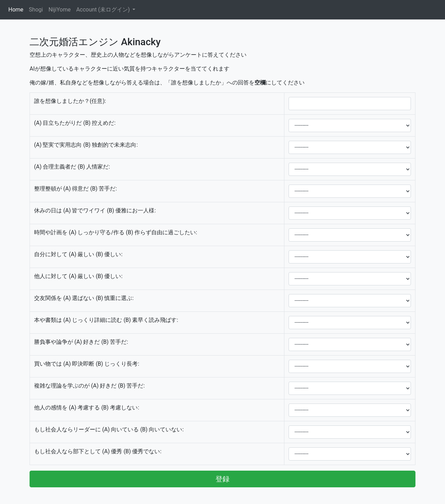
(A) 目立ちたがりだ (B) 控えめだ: (75, 123)
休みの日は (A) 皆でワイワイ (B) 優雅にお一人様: (95, 210)
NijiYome (59, 10)
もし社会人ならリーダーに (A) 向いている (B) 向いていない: (109, 429)
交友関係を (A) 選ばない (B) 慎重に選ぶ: (84, 298)
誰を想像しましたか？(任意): (70, 101)
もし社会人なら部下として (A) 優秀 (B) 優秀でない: (98, 451)
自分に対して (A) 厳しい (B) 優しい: (78, 254)
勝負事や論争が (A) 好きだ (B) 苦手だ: (81, 342)
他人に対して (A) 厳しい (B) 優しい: (78, 276)
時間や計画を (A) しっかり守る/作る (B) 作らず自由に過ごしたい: (116, 232)
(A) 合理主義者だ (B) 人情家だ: (72, 167)
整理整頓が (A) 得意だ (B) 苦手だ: (75, 189)
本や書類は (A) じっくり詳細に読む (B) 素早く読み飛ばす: (106, 320)
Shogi (36, 10)
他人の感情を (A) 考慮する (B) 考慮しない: (87, 408)
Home (17, 9)
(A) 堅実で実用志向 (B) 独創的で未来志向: (86, 145)
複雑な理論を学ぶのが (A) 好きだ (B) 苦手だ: (89, 386)
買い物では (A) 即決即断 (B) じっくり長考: (87, 364)
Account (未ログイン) (104, 10)
